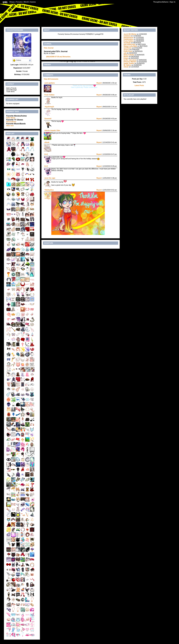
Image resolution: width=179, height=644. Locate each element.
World (26, 2)
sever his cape (50, 178)
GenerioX (48, 119)
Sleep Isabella (129, 55)
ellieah (47, 142)
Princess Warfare (130, 62)
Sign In (173, 2)
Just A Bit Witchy (130, 34)
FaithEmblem (129, 39)
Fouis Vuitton (49, 95)
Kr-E (46, 154)
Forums (19, 2)
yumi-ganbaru (50, 83)
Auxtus (126, 50)
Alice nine (10, 126)
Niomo (126, 57)
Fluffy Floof (128, 51)
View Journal (49, 48)
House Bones (11, 122)
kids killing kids (129, 44)
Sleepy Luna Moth (130, 46)
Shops (12, 2)
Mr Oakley (128, 65)
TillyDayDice (49, 190)
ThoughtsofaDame (161, 2)
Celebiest (127, 36)
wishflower (128, 48)
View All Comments (51, 79)
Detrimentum (128, 38)
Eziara (126, 58)
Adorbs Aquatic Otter (52, 131)
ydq (125, 53)
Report (99, 83)
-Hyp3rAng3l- (49, 107)
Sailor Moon (11, 118)
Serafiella (127, 43)
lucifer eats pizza (130, 60)
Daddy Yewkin (129, 63)
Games (33, 2)
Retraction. (58, 57)
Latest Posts (139, 85)
